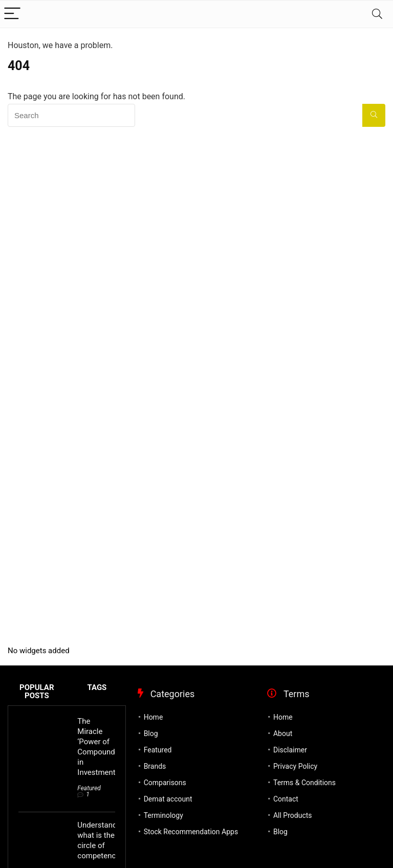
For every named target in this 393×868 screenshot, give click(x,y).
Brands (155, 766)
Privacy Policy (295, 766)
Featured (89, 788)
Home (154, 717)
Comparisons (165, 783)
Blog (151, 733)
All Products (293, 815)
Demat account (168, 799)
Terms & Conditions (304, 783)
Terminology (163, 815)
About (283, 733)
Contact (286, 799)
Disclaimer (290, 750)
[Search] (377, 14)
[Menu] (12, 14)
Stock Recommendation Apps (191, 832)
